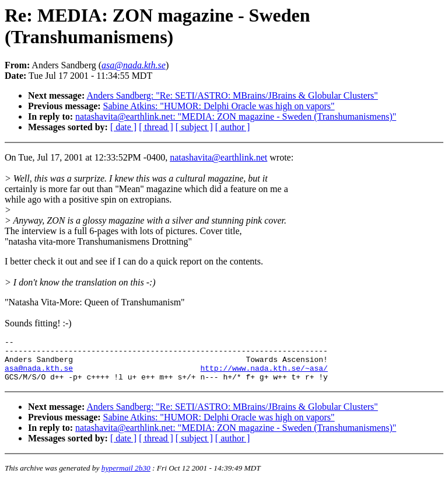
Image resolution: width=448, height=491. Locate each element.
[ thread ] (156, 127)
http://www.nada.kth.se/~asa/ (264, 375)
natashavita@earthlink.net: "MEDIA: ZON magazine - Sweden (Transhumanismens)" (236, 116)
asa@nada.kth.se (39, 375)
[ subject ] (194, 127)
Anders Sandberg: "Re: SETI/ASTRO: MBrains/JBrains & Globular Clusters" (232, 95)
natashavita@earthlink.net (218, 157)
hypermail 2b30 (126, 477)
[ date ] (123, 127)
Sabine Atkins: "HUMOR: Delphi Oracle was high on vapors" (219, 106)
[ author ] (233, 127)
